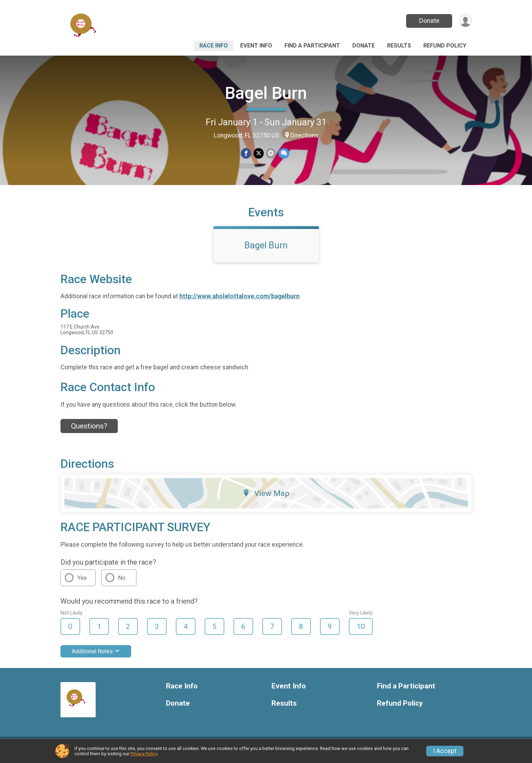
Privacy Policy (144, 754)
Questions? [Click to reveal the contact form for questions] (89, 430)
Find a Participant (312, 46)
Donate (429, 21)
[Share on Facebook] (246, 154)
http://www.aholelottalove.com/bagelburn (239, 301)
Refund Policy (445, 46)
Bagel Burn (266, 93)
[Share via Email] (271, 154)
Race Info (214, 46)
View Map (266, 498)
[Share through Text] (284, 154)
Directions (305, 135)
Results (399, 46)
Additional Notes (96, 656)
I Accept (445, 751)
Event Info (256, 46)
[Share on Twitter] (259, 154)
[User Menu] (465, 21)
